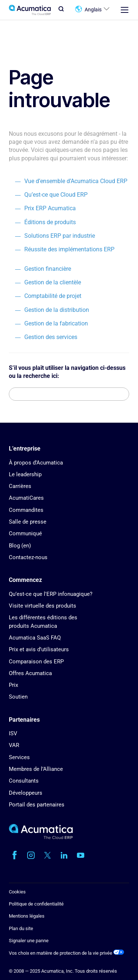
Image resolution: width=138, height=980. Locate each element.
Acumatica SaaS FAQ (35, 638)
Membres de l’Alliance (36, 769)
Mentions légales (27, 916)
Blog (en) (20, 546)
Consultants (24, 781)
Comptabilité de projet (53, 296)
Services (19, 757)
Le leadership (25, 474)
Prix (13, 685)
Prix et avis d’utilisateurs (39, 649)
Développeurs (26, 793)
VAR (14, 745)
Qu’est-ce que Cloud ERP (56, 195)
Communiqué (25, 533)
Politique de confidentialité (36, 904)
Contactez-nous (28, 557)
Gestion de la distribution (57, 310)
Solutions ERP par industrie (60, 236)
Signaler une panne (29, 941)
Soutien (18, 697)
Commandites (26, 510)
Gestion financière (48, 269)
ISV (13, 733)
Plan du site (21, 928)
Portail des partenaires (37, 805)
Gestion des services (51, 337)
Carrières (20, 486)
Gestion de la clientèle (53, 282)
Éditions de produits (50, 222)
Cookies (17, 892)
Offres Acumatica (30, 673)
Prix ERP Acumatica (50, 208)
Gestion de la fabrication (56, 323)
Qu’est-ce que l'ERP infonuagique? (51, 594)
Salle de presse (28, 522)
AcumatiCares (26, 498)
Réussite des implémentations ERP (69, 249)
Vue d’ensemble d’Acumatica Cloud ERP (76, 181)
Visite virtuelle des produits (43, 606)
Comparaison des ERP (36, 662)
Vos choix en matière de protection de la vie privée (66, 953)
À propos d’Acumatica (36, 463)
